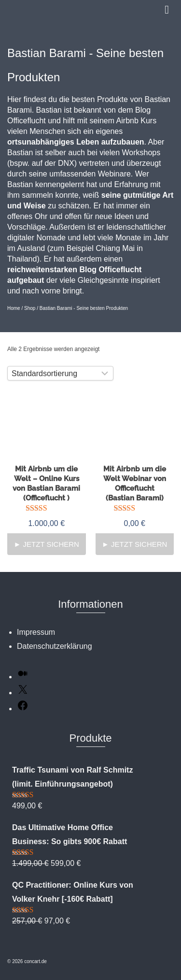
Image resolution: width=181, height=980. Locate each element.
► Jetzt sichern (47, 544)
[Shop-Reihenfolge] (60, 373)
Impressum (36, 632)
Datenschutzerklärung (55, 646)
